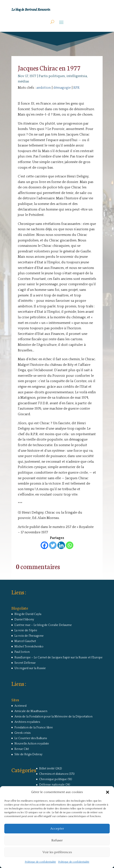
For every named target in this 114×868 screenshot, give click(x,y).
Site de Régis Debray (28, 754)
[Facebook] (44, 545)
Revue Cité (22, 749)
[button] (108, 792)
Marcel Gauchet (25, 641)
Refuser (57, 840)
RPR (76, 88)
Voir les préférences (57, 852)
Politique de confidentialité (40, 862)
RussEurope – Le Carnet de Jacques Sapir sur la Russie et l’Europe (59, 657)
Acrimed (20, 706)
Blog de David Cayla (28, 614)
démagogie (62, 88)
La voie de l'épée (26, 630)
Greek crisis (22, 733)
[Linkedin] (61, 545)
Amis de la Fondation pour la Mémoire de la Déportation (53, 717)
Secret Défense (25, 663)
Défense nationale (52, 785)
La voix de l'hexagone (29, 636)
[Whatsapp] (70, 545)
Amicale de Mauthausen (31, 711)
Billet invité (47, 769)
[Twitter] (53, 545)
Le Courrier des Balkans (31, 738)
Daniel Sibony (24, 619)
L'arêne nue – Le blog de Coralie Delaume (43, 625)
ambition (44, 88)
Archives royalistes (27, 722)
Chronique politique (53, 779)
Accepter (57, 829)
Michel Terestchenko (29, 647)
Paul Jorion (22, 652)
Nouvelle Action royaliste (32, 744)
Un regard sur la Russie (30, 668)
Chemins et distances (54, 774)
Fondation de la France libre (34, 728)
